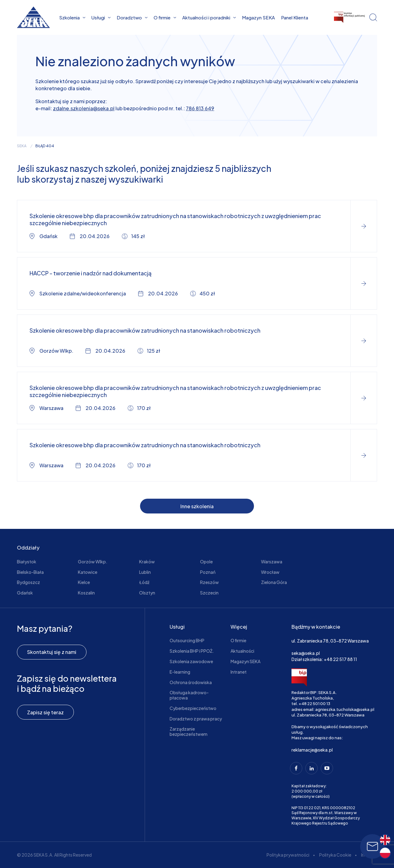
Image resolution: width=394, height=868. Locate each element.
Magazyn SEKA (258, 17)
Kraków (147, 562)
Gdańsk (25, 593)
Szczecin (209, 593)
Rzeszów (209, 582)
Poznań (208, 572)
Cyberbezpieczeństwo (193, 708)
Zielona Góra (274, 582)
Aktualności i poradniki (209, 17)
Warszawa (272, 562)
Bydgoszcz (28, 582)
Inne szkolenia (197, 506)
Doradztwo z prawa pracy (196, 719)
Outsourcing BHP (187, 640)
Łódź (144, 582)
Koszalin (86, 593)
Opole (206, 562)
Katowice (88, 572)
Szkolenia (72, 17)
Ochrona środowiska (191, 682)
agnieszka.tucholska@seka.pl (345, 709)
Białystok (27, 562)
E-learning (180, 672)
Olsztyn (147, 593)
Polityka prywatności (288, 855)
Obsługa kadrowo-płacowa (189, 695)
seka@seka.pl (306, 653)
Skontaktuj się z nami (52, 652)
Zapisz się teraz (45, 712)
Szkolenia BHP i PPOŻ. (192, 651)
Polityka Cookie (335, 855)
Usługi (101, 17)
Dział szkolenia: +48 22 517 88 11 (324, 659)
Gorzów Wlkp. (93, 562)
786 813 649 (200, 108)
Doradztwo (132, 17)
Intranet (239, 672)
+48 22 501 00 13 (314, 704)
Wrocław (270, 572)
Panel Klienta (295, 17)
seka (22, 146)
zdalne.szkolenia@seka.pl (84, 108)
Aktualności (242, 651)
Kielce (84, 582)
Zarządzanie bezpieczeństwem (189, 731)
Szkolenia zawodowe (191, 661)
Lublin (145, 572)
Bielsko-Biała (30, 572)
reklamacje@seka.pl (312, 750)
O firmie (165, 17)
